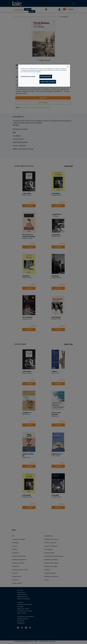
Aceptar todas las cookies (48, 82)
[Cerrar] (68, 67)
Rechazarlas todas (46, 76)
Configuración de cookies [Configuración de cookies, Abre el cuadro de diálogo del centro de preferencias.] (28, 76)
